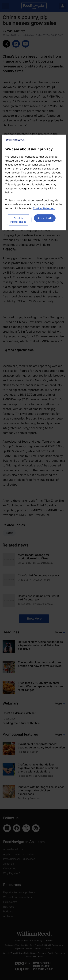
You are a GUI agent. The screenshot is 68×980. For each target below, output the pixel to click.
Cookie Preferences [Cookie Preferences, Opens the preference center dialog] (18, 220)
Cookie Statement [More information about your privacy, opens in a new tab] (44, 208)
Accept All (45, 218)
